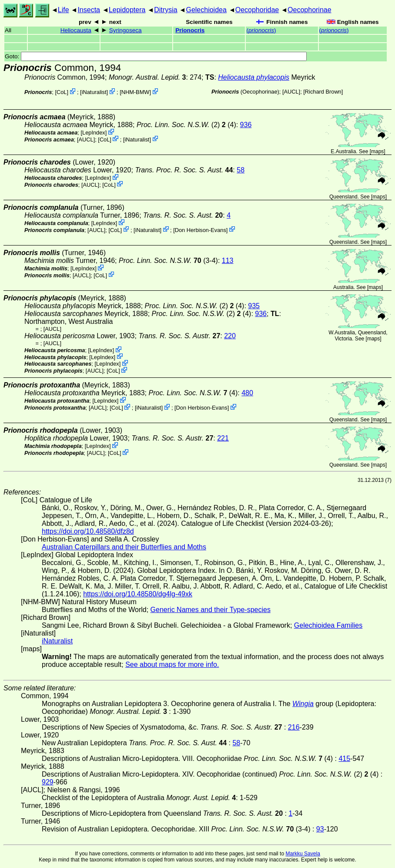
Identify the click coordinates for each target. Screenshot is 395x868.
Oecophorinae (310, 10)
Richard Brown (323, 92)
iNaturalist (94, 92)
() (261, 30)
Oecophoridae (257, 10)
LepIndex (94, 133)
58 (241, 170)
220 (230, 336)
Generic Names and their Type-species (211, 610)
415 (344, 759)
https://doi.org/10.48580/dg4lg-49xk (138, 594)
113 (228, 261)
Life (64, 10)
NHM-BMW (136, 92)
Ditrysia (166, 10)
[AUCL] (291, 92)
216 (294, 727)
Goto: (156, 56)
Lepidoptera (127, 10)
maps (377, 151)
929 (48, 782)
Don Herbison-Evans (201, 230)
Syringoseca (126, 30)
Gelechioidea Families (328, 625)
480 (247, 393)
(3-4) (168, 261)
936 (246, 125)
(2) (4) (186, 125)
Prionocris (190, 30)
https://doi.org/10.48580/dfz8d (88, 531)
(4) (193, 393)
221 (223, 438)
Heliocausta (76, 30)
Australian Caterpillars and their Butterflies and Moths (124, 547)
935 (254, 306)
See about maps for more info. (172, 664)
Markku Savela (303, 854)
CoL (62, 92)
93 (320, 829)
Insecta (89, 10)
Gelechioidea (206, 10)
